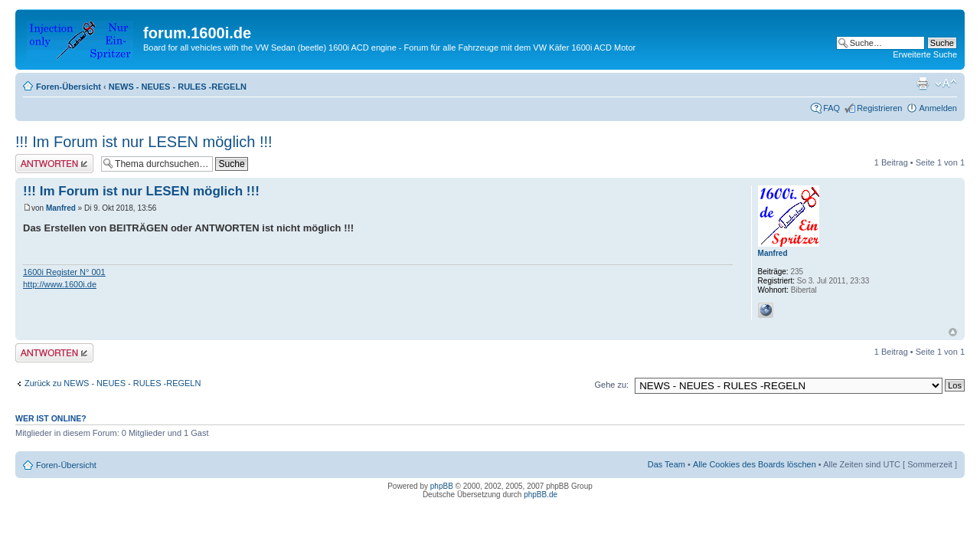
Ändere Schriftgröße (946, 84)
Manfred (61, 208)
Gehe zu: (611, 385)
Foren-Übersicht (69, 87)
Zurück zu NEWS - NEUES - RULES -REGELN (113, 383)
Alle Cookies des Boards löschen (755, 464)
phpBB (442, 486)
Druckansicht (923, 84)
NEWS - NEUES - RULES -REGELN (178, 87)
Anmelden (938, 108)
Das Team (666, 464)
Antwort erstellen (54, 164)
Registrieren (879, 108)
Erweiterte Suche (925, 54)
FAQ (831, 108)
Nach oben (953, 332)
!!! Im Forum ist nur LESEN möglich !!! (144, 142)
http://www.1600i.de (60, 284)
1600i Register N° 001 (64, 272)
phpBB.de (541, 495)
